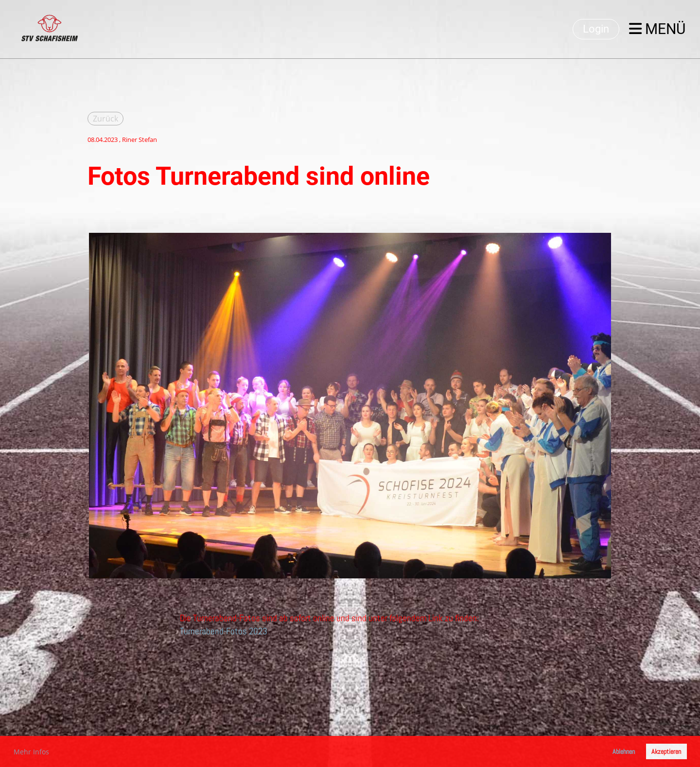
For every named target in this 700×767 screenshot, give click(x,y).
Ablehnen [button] (624, 751)
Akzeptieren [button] (666, 751)
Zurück (105, 119)
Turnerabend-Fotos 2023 (224, 631)
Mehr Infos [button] (31, 752)
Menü (657, 29)
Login (596, 29)
